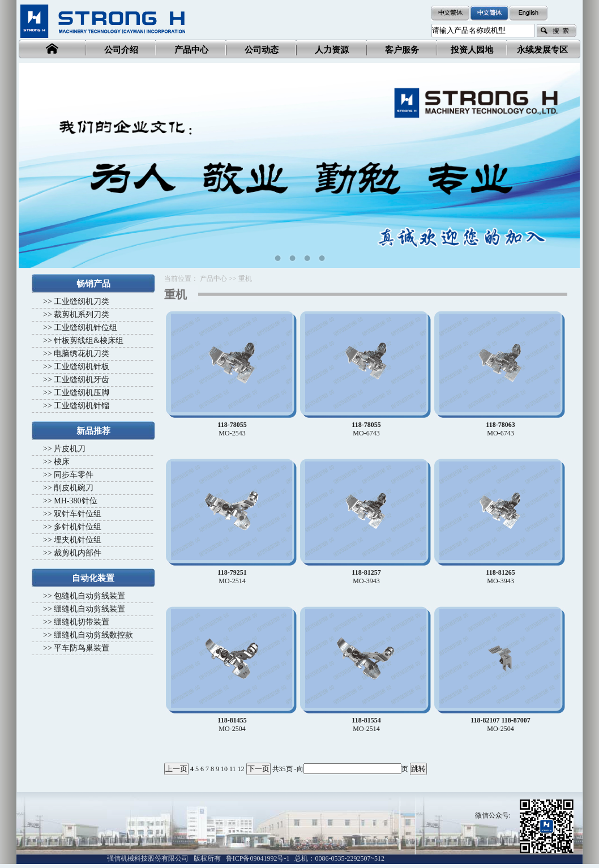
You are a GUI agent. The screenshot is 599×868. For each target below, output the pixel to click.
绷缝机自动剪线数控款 (93, 635)
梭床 (62, 462)
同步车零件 (74, 475)
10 (224, 769)
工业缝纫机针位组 (85, 328)
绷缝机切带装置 (82, 622)
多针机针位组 (78, 527)
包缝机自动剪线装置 (89, 596)
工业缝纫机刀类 (82, 302)
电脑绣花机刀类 (82, 354)
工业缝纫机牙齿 (82, 380)
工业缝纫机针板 (82, 367)
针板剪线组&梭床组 (89, 341)
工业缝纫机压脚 (82, 393)
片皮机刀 (70, 449)
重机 (245, 279)
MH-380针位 (75, 501)
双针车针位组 (78, 514)
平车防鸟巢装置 (82, 648)
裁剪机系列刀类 (82, 315)
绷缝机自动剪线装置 (89, 609)
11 (233, 769)
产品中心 (213, 279)
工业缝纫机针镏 (82, 406)
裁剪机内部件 (78, 553)
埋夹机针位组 (78, 540)
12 (241, 769)
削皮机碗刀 (74, 488)
